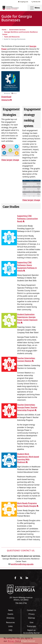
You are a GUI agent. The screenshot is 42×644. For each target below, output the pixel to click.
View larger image (10, 160)
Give (32, 622)
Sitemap (32, 618)
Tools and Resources (12, 37)
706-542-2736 (36, 2)
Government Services (17, 30)
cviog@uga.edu (23, 2)
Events (10, 614)
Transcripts (32, 626)
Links (10, 626)
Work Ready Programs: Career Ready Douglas (27, 505)
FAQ (10, 630)
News (10, 610)
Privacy (32, 614)
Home (4, 30)
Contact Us (32, 610)
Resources (10, 622)
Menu (35, 8)
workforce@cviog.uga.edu (22, 564)
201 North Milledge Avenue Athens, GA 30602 (21, 599)
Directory (10, 618)
